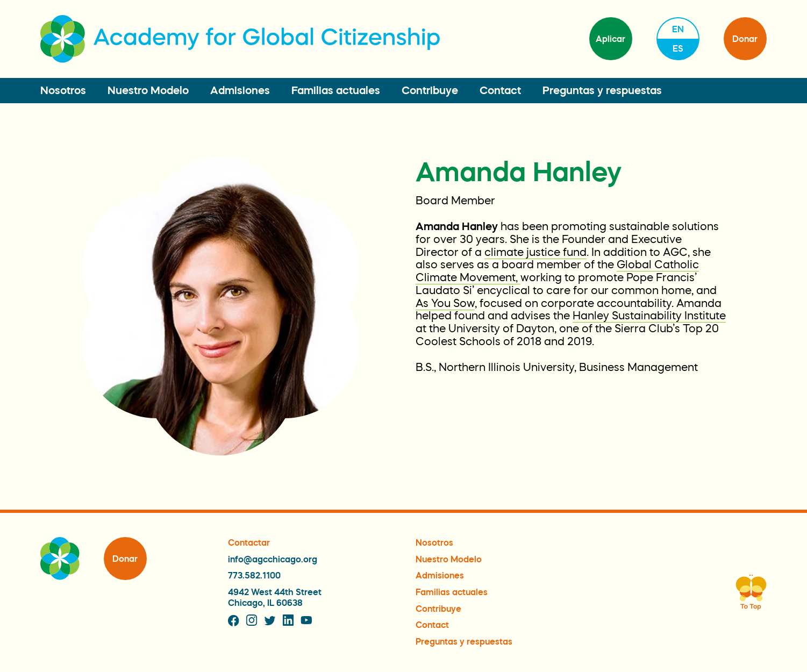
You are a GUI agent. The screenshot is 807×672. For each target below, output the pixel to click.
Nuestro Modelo (148, 90)
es (678, 48)
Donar (745, 39)
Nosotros (63, 90)
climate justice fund (535, 252)
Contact (500, 90)
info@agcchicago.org (273, 559)
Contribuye (430, 90)
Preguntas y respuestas (602, 90)
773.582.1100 (254, 575)
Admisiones (240, 90)
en (678, 29)
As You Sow (445, 303)
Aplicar (610, 39)
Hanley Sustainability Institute (649, 316)
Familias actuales (336, 90)
